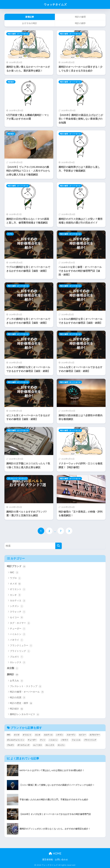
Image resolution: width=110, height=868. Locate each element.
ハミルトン (18, 634)
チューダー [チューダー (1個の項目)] (32, 740)
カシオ (16, 595)
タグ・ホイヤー (20, 623)
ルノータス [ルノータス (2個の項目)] (38, 745)
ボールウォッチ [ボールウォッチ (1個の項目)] (23, 745)
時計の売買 (18, 698)
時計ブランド (16, 566)
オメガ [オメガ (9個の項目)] (17, 735)
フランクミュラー (21, 646)
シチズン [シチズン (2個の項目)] (60, 735)
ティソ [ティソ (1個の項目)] (43, 740)
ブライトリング (20, 651)
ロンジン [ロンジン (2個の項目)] (61, 745)
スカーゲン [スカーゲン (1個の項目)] (71, 735)
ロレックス (18, 662)
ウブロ (10, 234)
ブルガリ (17, 657)
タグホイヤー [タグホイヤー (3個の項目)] (95, 735)
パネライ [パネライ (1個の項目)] (65, 740)
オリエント (18, 589)
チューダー (18, 629)
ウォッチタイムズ (55, 4)
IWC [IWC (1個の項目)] (9, 735)
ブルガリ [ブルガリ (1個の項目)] (10, 745)
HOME (55, 854)
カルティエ (18, 601)
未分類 (13, 668)
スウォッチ (18, 612)
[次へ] (69, 531)
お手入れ (17, 681)
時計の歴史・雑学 (21, 703)
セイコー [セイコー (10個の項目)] (82, 735)
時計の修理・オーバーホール (18, 34)
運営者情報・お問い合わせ (55, 860)
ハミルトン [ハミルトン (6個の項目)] (53, 740)
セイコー (17, 617)
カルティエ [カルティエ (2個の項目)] (48, 735)
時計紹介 (11, 82)
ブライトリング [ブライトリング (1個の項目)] (90, 740)
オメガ (16, 584)
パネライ (17, 640)
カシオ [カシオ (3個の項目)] (38, 735)
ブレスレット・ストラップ (17, 479)
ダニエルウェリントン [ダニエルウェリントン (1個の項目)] (16, 740)
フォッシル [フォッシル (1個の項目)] (76, 740)
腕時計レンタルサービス (25, 715)
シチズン (17, 606)
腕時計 (13, 675)
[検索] (59, 546)
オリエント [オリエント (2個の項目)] (27, 735)
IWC (14, 573)
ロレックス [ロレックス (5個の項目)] (50, 745)
